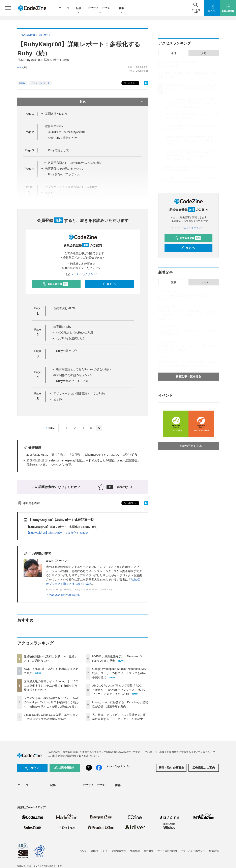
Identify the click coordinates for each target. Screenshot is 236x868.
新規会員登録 (55, 284)
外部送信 (214, 851)
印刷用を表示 (28, 503)
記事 (79, 8)
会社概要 (149, 851)
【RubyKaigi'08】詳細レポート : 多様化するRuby (57, 533)
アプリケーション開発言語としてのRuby (79, 393)
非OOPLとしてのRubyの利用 (66, 132)
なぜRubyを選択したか (63, 138)
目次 (112, 102)
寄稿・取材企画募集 (171, 768)
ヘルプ (83, 851)
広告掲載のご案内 (204, 768)
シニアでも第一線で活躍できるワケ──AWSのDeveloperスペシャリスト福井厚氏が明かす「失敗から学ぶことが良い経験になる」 (51, 702)
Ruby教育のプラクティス (72, 381)
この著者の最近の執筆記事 (63, 595)
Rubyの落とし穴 (58, 150)
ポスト (129, 83)
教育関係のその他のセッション (73, 375)
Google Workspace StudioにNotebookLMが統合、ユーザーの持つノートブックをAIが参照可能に (119, 673)
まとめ (58, 399)
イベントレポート (40, 83)
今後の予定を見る (188, 446)
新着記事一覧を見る (188, 376)
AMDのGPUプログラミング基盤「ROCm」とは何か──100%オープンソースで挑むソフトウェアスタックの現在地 (120, 690)
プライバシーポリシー (193, 851)
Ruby (22, 83)
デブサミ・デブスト (100, 8)
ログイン (109, 284)
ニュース (64, 8)
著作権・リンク (99, 851)
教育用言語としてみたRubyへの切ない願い (75, 163)
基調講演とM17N (56, 114)
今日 (174, 53)
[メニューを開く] (8, 8)
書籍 (122, 8)
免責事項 (135, 851)
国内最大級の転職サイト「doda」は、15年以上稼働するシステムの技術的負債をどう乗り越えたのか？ (51, 686)
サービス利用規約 (167, 851)
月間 (204, 53)
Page (29, 114)
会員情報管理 (119, 851)
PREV (49, 428)
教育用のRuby (54, 126)
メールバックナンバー (83, 274)
